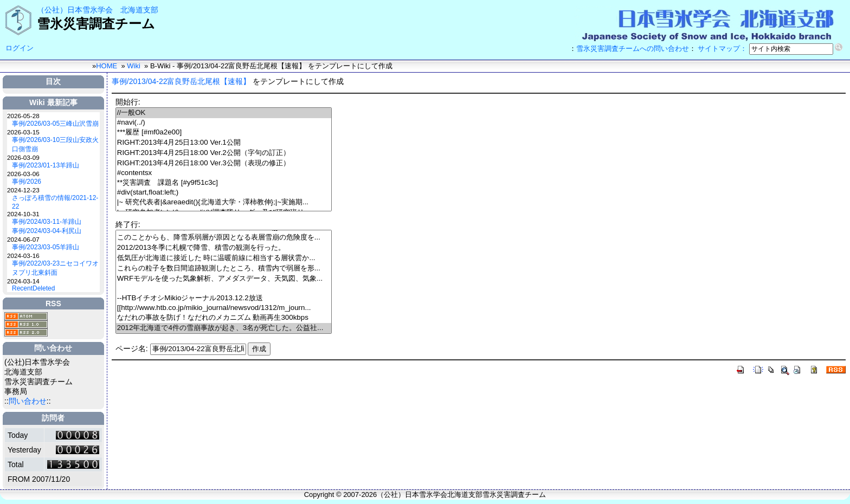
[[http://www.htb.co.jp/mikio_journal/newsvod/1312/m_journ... (224, 308)
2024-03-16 (23, 256)
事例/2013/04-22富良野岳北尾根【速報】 (181, 81)
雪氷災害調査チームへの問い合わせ (633, 49)
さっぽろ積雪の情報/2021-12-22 (55, 202)
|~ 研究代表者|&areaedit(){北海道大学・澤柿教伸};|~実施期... (224, 202)
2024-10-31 (23, 214)
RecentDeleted (33, 288)
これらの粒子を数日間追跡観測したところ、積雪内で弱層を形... (224, 269)
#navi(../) (224, 123)
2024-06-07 (23, 239)
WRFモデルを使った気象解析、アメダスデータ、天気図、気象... (224, 279)
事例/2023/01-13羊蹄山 (46, 165)
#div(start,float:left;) (224, 193)
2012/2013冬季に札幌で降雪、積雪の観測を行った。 (224, 248)
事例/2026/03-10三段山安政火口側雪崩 (55, 144)
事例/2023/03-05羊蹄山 (46, 247)
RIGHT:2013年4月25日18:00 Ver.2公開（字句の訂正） (224, 153)
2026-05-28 (23, 116)
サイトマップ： (722, 49)
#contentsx (224, 173)
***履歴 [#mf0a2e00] (224, 133)
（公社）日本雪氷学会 (75, 10)
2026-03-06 (23, 174)
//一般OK (224, 113)
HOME (107, 66)
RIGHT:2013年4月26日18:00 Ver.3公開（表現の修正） (224, 163)
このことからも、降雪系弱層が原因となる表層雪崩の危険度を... (224, 238)
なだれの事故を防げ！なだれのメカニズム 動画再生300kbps (224, 318)
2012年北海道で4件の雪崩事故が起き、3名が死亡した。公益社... (224, 328)
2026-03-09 (23, 157)
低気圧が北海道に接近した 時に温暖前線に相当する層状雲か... (224, 258)
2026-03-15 (23, 132)
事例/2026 (27, 182)
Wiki (134, 66)
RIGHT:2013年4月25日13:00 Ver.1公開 (224, 143)
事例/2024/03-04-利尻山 (47, 231)
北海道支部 (139, 10)
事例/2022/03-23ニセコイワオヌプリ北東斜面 (55, 268)
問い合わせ (28, 401)
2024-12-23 (23, 190)
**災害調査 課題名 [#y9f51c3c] (224, 183)
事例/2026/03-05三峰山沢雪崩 (55, 124)
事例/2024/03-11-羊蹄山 (47, 222)
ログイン (20, 48)
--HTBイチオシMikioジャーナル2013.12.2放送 (224, 298)
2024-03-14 (23, 281)
